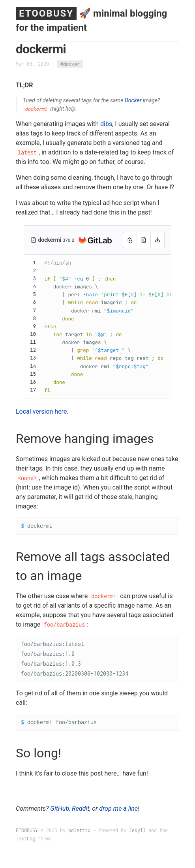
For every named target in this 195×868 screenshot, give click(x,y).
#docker (70, 64)
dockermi (50, 240)
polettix (79, 830)
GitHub (60, 809)
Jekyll (137, 830)
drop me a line (118, 809)
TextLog (25, 839)
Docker (133, 100)
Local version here (41, 411)
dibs (106, 124)
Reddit (81, 809)
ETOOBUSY (46, 13)
